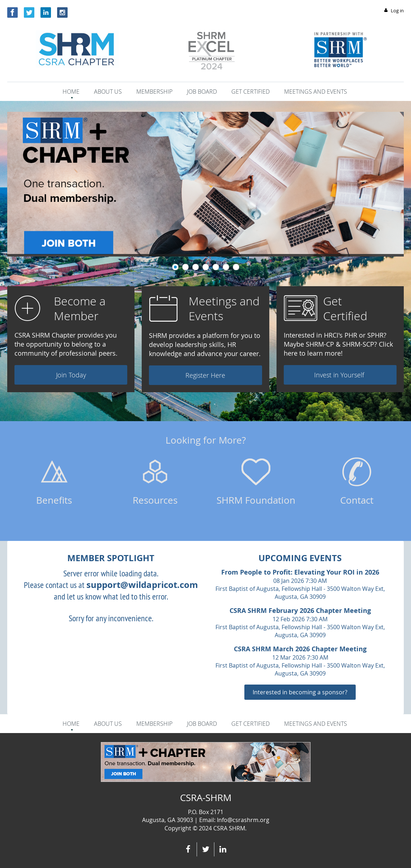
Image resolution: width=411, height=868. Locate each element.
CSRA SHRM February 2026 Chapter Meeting (300, 611)
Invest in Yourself (340, 375)
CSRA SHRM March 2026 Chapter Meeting (300, 649)
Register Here (205, 375)
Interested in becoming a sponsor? (300, 692)
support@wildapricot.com (142, 585)
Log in (397, 10)
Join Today (71, 375)
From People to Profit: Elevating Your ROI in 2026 (300, 572)
